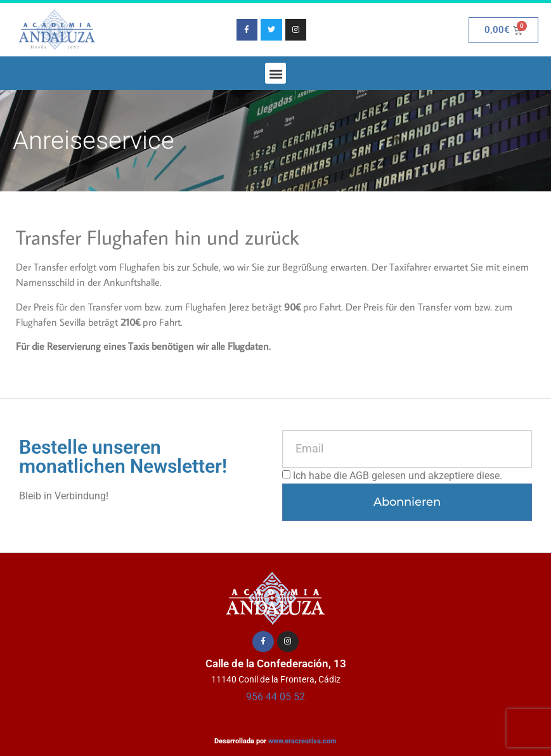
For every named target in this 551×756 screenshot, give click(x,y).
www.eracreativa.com (302, 741)
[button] (275, 73)
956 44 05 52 (275, 697)
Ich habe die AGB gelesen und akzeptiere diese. (398, 475)
